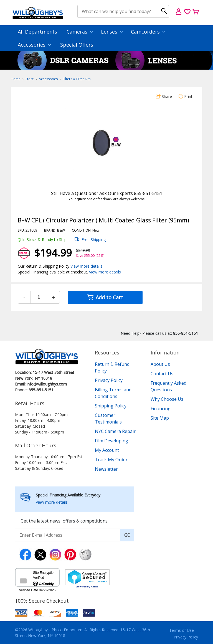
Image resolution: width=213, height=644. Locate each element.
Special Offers (77, 45)
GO (127, 535)
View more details (86, 266)
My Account (107, 450)
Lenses (112, 32)
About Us (160, 364)
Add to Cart (105, 297)
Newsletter (106, 469)
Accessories (34, 45)
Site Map (160, 418)
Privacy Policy (109, 380)
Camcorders (148, 32)
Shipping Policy (111, 406)
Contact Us (162, 374)
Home (16, 79)
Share (164, 96)
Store (30, 79)
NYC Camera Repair (115, 431)
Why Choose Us (167, 399)
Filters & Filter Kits (77, 79)
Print (186, 96)
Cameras (80, 32)
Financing (161, 409)
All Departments (37, 32)
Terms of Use (182, 630)
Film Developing (111, 441)
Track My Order (111, 460)
